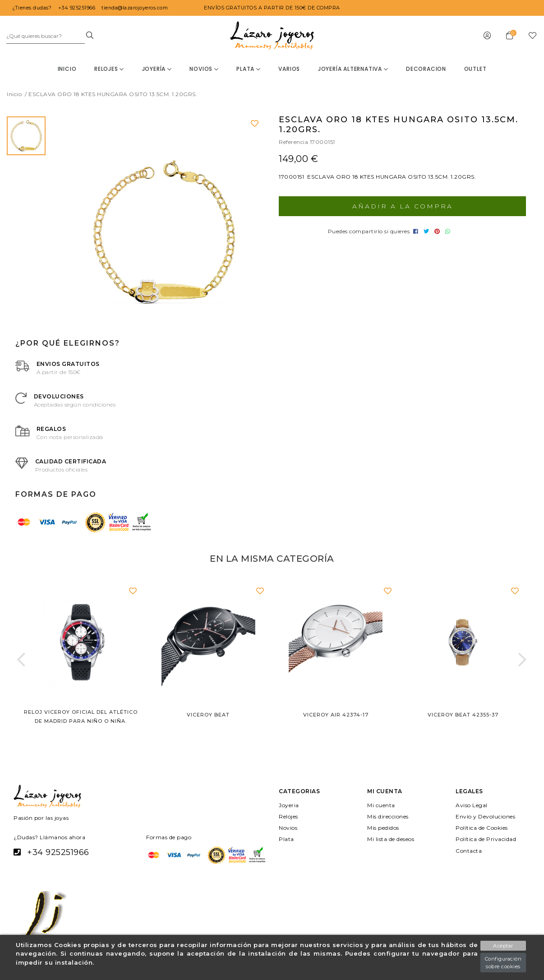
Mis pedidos (385, 828)
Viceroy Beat (208, 715)
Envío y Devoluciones (486, 816)
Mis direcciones (390, 816)
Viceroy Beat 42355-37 (463, 715)
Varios (290, 69)
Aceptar (503, 946)
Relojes (109, 69)
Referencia (294, 142)
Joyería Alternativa (353, 69)
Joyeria (289, 805)
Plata (249, 69)
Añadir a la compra (402, 206)
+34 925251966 (57, 852)
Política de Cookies (483, 828)
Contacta (469, 850)
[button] (21, 659)
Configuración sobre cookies (503, 963)
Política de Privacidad (487, 839)
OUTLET (475, 69)
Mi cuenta (382, 805)
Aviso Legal (472, 805)
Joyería (157, 69)
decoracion (426, 69)
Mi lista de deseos (393, 839)
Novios (204, 69)
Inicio (67, 69)
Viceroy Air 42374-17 (336, 715)
